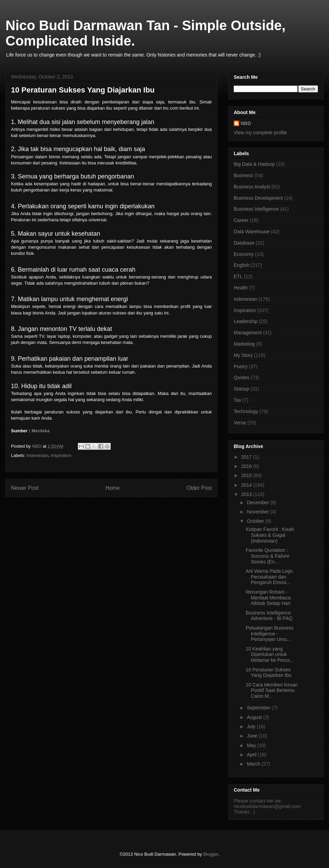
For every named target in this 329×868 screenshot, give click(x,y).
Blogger (211, 854)
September (259, 708)
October (256, 521)
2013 (247, 494)
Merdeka (41, 431)
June (253, 736)
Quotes (241, 377)
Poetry (241, 367)
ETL (238, 276)
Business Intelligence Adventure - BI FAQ (269, 616)
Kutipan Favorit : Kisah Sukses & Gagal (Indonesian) (270, 535)
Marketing (244, 344)
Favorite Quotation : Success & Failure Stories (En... (268, 556)
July (252, 727)
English (242, 265)
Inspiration (61, 455)
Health (241, 288)
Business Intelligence (256, 209)
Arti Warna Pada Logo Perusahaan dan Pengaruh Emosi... (269, 577)
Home (113, 488)
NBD (246, 123)
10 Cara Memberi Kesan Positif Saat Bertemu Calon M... (272, 691)
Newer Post (25, 488)
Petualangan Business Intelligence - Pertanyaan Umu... (270, 634)
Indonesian (38, 455)
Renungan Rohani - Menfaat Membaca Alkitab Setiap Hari (268, 598)
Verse (240, 423)
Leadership (246, 321)
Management (248, 333)
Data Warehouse (252, 232)
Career (241, 220)
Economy (244, 254)
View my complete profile (260, 133)
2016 (247, 466)
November (258, 512)
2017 (247, 457)
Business (243, 175)
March (254, 764)
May (252, 745)
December (258, 503)
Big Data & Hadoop (254, 164)
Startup (241, 389)
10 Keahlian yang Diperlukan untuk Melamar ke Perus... (270, 655)
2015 (247, 475)
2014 (247, 485)
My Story (243, 355)
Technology (246, 411)
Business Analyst (252, 187)
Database (244, 243)
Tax (237, 400)
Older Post (199, 488)
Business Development (258, 198)
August (255, 717)
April (252, 755)
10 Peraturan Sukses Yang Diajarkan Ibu (269, 673)
